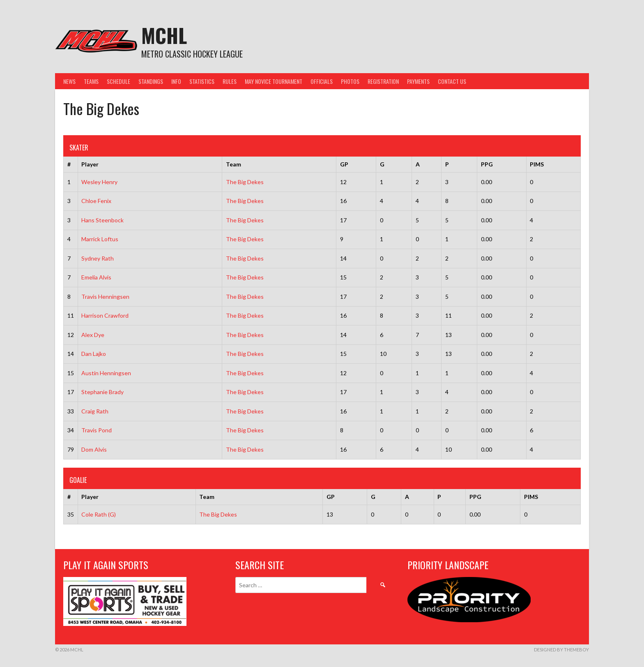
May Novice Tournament (274, 81)
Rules (230, 81)
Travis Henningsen (105, 297)
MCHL (164, 35)
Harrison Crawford (105, 315)
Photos (350, 81)
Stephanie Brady (102, 392)
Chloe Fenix (96, 201)
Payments (418, 81)
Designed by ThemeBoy (561, 650)
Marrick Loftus (100, 239)
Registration (383, 81)
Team (233, 164)
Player (90, 164)
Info (176, 81)
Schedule (118, 81)
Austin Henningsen (106, 373)
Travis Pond (97, 430)
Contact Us (452, 81)
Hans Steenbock (102, 220)
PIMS (537, 164)
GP (344, 164)
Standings (151, 81)
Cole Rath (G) (99, 514)
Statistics (202, 81)
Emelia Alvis (96, 277)
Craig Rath (95, 411)
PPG (487, 164)
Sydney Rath (98, 258)
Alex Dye (93, 335)
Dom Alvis (94, 449)
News (69, 81)
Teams (91, 81)
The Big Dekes (245, 182)
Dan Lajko (94, 354)
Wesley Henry (99, 182)
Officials (322, 81)
